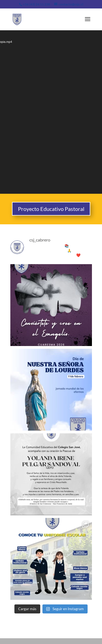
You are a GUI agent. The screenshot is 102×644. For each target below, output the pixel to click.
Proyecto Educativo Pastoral (51, 209)
